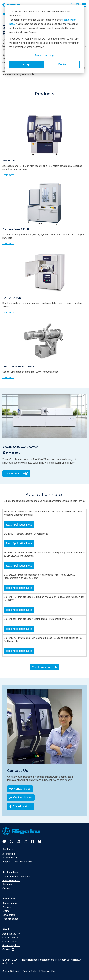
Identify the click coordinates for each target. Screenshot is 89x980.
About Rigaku (11, 934)
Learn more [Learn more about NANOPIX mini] (8, 312)
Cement (6, 888)
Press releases (10, 919)
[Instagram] (25, 841)
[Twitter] (11, 841)
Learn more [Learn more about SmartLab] (8, 175)
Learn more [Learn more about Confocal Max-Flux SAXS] (8, 377)
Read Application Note (19, 525)
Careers (8, 949)
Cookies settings (45, 55)
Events (6, 911)
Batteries (7, 884)
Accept (27, 64)
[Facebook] (33, 841)
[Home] (4, 14)
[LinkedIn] (18, 841)
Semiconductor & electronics (17, 877)
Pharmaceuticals (11, 880)
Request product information (17, 862)
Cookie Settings (11, 971)
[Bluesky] (40, 841)
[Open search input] (72, 4)
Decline (62, 64)
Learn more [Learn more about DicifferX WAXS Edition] (8, 244)
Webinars (7, 907)
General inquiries (11, 945)
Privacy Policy (30, 971)
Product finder (10, 858)
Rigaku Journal (10, 903)
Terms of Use (48, 971)
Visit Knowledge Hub (44, 667)
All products (9, 854)
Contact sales (9, 942)
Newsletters (9, 915)
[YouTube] (4, 841)
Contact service (10, 938)
